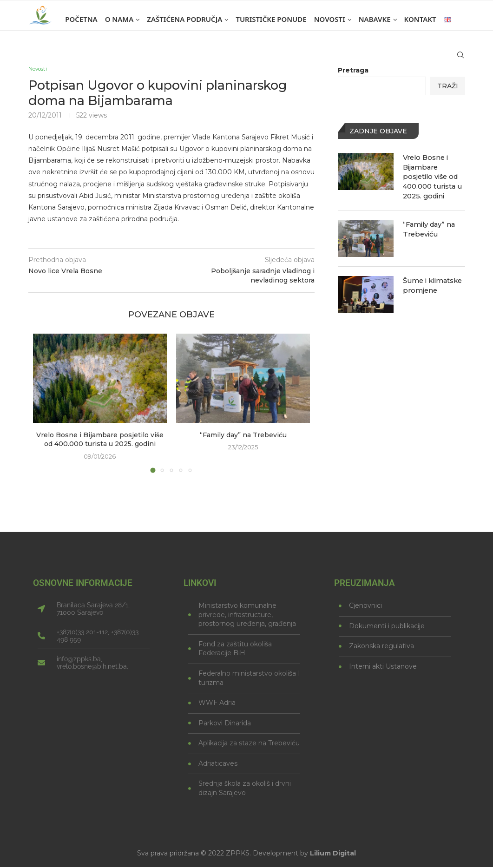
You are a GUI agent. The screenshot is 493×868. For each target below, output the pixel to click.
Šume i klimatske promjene (432, 283)
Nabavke (375, 19)
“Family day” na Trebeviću (243, 436)
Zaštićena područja (184, 19)
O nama (119, 19)
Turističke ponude (271, 19)
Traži (448, 86)
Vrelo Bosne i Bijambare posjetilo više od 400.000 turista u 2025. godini (100, 441)
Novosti (330, 19)
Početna (81, 19)
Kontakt (420, 19)
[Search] (460, 59)
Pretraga (353, 70)
